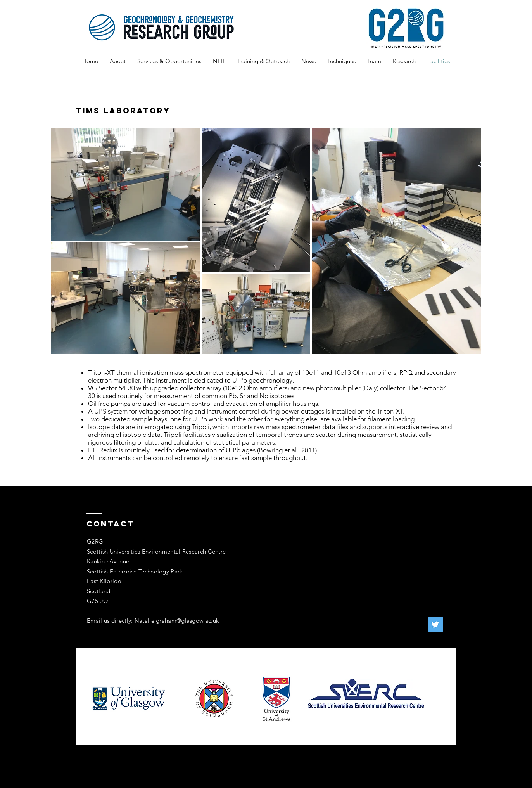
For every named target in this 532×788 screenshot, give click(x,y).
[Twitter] (435, 624)
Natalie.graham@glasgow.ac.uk (177, 621)
